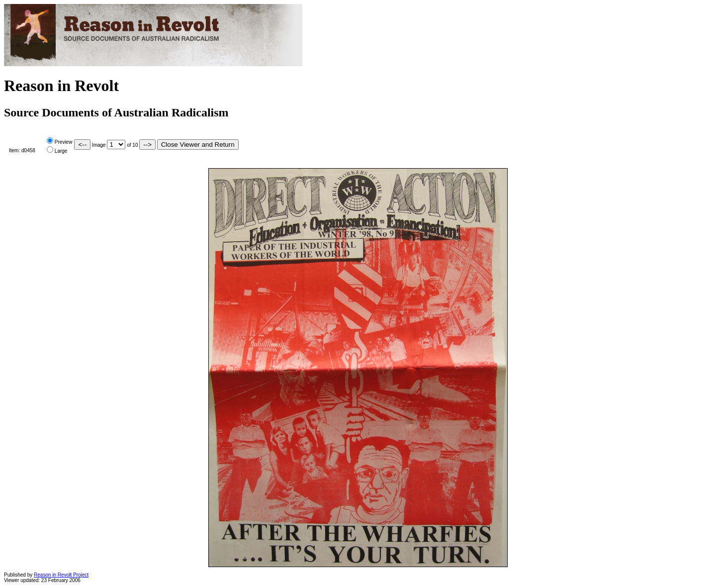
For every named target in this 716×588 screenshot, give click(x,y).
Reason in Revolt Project (61, 575)
